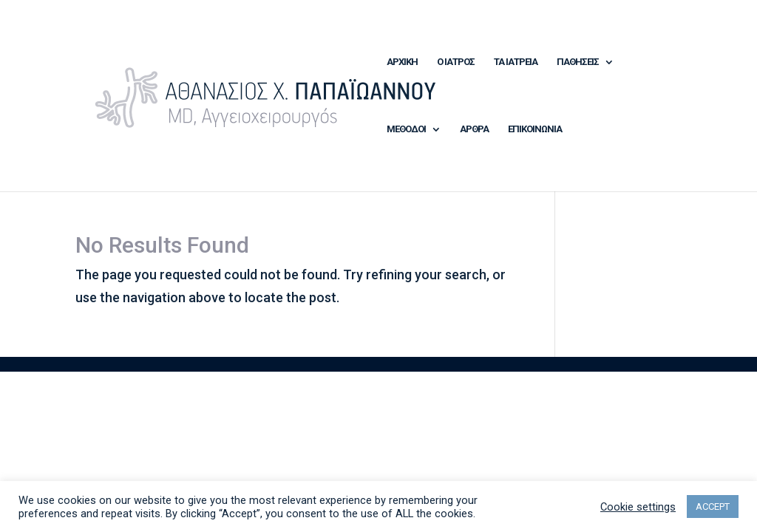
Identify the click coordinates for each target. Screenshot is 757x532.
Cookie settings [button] (638, 507)
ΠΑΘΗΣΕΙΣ (578, 62)
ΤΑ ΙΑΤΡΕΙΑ (516, 62)
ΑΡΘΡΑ (474, 129)
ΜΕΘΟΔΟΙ (406, 129)
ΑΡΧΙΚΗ (402, 62)
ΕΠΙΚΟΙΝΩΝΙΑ (535, 129)
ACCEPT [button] (713, 507)
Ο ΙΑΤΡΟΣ (456, 62)
